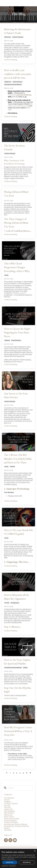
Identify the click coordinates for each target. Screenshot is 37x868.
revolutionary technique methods (16, 826)
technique (8, 830)
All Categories (9, 798)
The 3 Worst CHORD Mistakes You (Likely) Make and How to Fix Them (18, 459)
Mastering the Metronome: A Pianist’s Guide (17, 31)
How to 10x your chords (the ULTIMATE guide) (18, 532)
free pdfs (7, 807)
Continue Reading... (11, 60)
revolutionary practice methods (13, 85)
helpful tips (8, 82)
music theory (9, 817)
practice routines (18, 82)
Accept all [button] (10, 862)
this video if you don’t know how (20, 105)
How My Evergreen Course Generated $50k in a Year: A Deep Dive (18, 731)
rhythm (25, 668)
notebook (27, 95)
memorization (9, 813)
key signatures (15, 603)
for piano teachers (11, 804)
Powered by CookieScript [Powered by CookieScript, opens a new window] (9, 866)
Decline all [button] (27, 862)
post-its (15, 97)
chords (6, 275)
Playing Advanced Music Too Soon (16, 194)
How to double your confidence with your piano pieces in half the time (18, 74)
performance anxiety (12, 819)
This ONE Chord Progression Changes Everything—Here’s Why (17, 267)
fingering (7, 340)
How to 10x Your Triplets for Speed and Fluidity (17, 662)
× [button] (35, 851)
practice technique (18, 37)
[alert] (18, 858)
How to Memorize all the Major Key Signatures (16, 597)
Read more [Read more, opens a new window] (18, 859)
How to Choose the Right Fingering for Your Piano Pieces (17, 333)
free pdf (12, 467)
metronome (8, 37)
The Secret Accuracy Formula (14, 148)
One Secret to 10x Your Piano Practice (16, 396)
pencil (20, 95)
